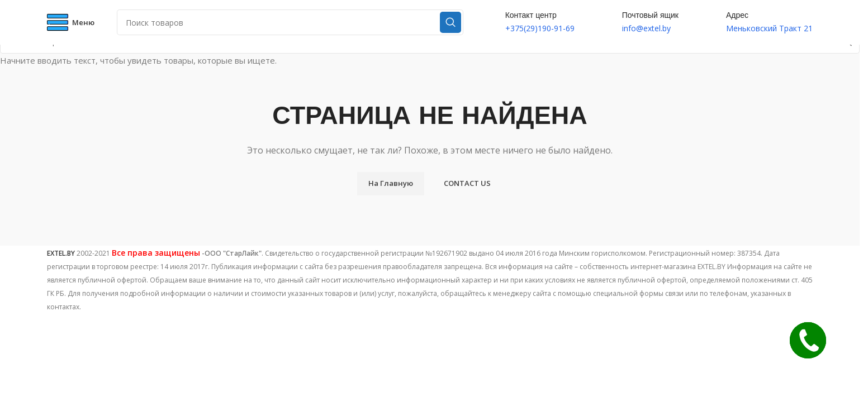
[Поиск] (290, 22)
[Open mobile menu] (71, 22)
